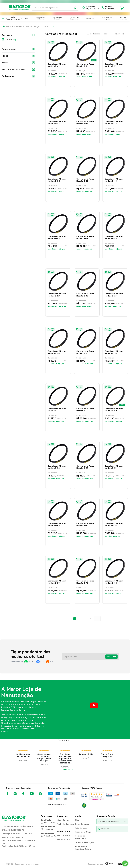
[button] (58, 63)
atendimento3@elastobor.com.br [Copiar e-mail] (112, 821)
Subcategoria (18, 49)
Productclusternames (18, 69)
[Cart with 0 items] (122, 8)
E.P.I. (27, 18)
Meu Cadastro (64, 835)
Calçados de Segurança (74, 18)
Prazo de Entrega (83, 832)
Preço (18, 56)
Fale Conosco (81, 828)
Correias (47, 26)
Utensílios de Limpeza (107, 18)
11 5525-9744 (48, 821)
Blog (77, 820)
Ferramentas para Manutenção (27, 26)
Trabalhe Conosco (66, 824)
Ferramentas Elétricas (41, 18)
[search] (55, 8)
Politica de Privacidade (81, 837)
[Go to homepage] (7, 26)
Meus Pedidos (64, 839)
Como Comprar (82, 824)
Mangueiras (90, 18)
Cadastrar (112, 657)
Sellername (18, 76)
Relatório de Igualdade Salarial (84, 848)
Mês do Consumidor (123, 18)
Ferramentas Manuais (57, 18)
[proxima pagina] (97, 619)
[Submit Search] (75, 8)
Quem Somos (63, 820)
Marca (18, 63)
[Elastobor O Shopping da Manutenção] (18, 8)
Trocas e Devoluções (84, 842)
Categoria (18, 35)
